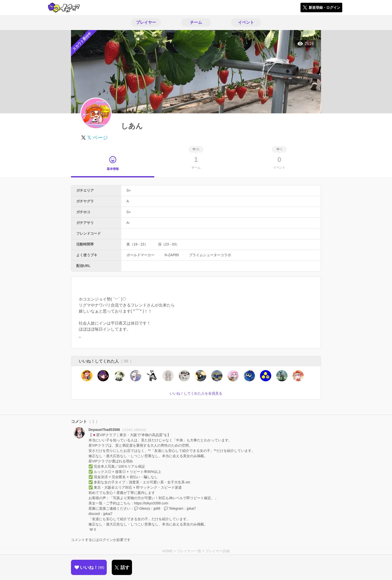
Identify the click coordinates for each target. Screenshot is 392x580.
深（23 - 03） (169, 244)
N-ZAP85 (172, 255)
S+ (129, 190)
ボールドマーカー (140, 255)
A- (128, 223)
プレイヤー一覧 (189, 551)
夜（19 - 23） (137, 244)
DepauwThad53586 (104, 430)
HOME (167, 551)
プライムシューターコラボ (210, 255)
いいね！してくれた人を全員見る (196, 393)
